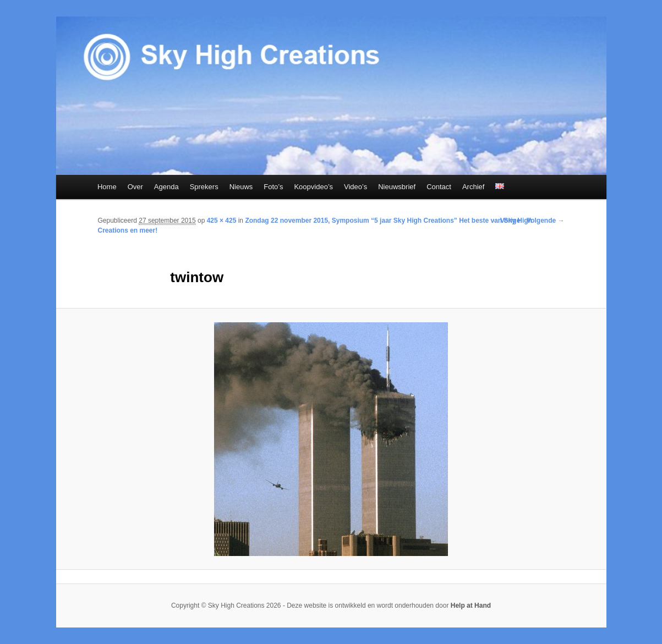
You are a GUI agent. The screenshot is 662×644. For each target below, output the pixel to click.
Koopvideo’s (313, 187)
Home (107, 187)
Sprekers (204, 187)
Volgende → (545, 221)
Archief (473, 187)
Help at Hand (471, 606)
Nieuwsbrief (397, 187)
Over (135, 187)
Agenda (166, 187)
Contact (439, 187)
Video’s (355, 187)
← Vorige (506, 221)
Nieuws (241, 187)
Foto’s (273, 187)
